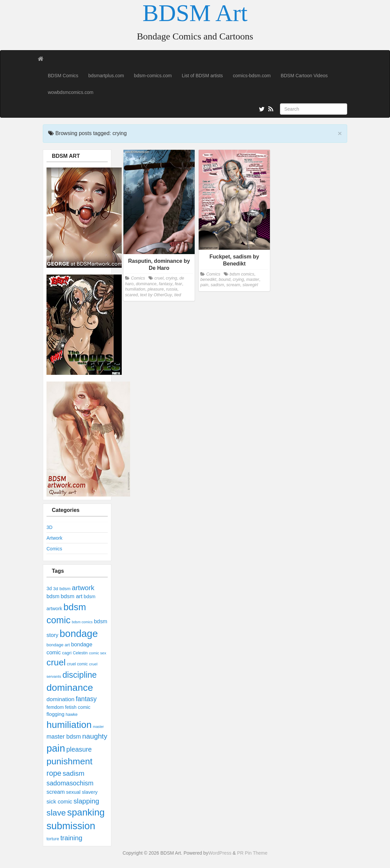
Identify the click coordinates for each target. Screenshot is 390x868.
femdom (55, 707)
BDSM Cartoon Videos (304, 76)
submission (71, 826)
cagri (67, 653)
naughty (95, 736)
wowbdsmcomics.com (71, 92)
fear (178, 284)
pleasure (79, 749)
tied (178, 295)
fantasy (86, 699)
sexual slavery (82, 792)
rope (54, 773)
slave (56, 813)
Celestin (80, 653)
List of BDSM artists (202, 76)
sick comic (59, 802)
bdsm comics (82, 622)
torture (53, 839)
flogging (55, 714)
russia (172, 289)
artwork (83, 588)
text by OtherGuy (156, 295)
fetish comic (78, 707)
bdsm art (71, 596)
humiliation (69, 725)
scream (56, 792)
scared (131, 295)
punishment (69, 761)
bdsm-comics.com (153, 76)
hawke (72, 715)
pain (56, 748)
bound (225, 280)
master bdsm (64, 737)
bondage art (58, 645)
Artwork (54, 538)
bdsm (53, 596)
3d (49, 588)
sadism (73, 773)
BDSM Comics (63, 76)
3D (50, 527)
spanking (86, 812)
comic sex (97, 653)
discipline (80, 675)
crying (172, 278)
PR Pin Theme (252, 853)
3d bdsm (62, 589)
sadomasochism (70, 783)
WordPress (220, 853)
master (99, 727)
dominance (70, 687)
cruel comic (77, 664)
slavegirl (250, 285)
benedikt (208, 280)
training (72, 838)
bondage (79, 633)
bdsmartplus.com (106, 76)
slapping (86, 801)
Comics (54, 549)
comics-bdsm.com (252, 76)
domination (60, 699)
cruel (56, 662)
